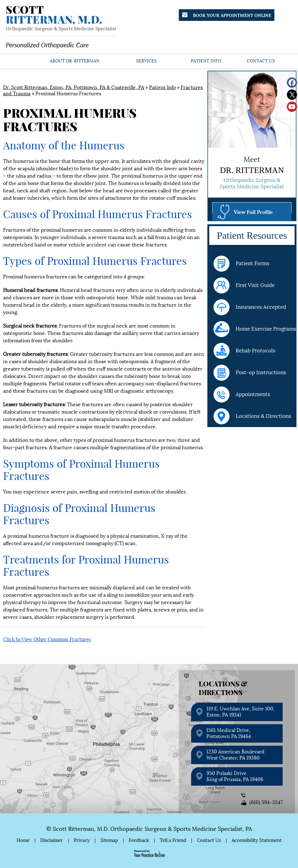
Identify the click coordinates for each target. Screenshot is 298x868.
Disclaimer (52, 840)
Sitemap (109, 840)
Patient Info (206, 61)
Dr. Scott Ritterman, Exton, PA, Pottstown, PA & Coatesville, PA (74, 87)
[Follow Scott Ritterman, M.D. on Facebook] (292, 83)
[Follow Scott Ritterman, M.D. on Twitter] (292, 95)
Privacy (82, 840)
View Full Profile (253, 212)
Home (22, 61)
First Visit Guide (244, 285)
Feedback (139, 840)
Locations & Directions (252, 416)
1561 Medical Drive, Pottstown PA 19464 (229, 733)
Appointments (242, 395)
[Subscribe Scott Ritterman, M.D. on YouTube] (292, 107)
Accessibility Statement (257, 840)
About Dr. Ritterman (75, 61)
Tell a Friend (173, 840)
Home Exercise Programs (255, 329)
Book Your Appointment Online (227, 15)
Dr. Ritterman (252, 170)
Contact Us (261, 61)
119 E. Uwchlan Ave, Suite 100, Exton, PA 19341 (240, 712)
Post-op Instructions (250, 373)
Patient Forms (241, 264)
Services (146, 61)
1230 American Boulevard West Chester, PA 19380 (235, 755)
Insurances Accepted (250, 307)
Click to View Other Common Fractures (47, 639)
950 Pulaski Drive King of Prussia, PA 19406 (235, 776)
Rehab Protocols (244, 351)
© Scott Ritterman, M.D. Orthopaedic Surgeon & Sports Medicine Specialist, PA (149, 829)
